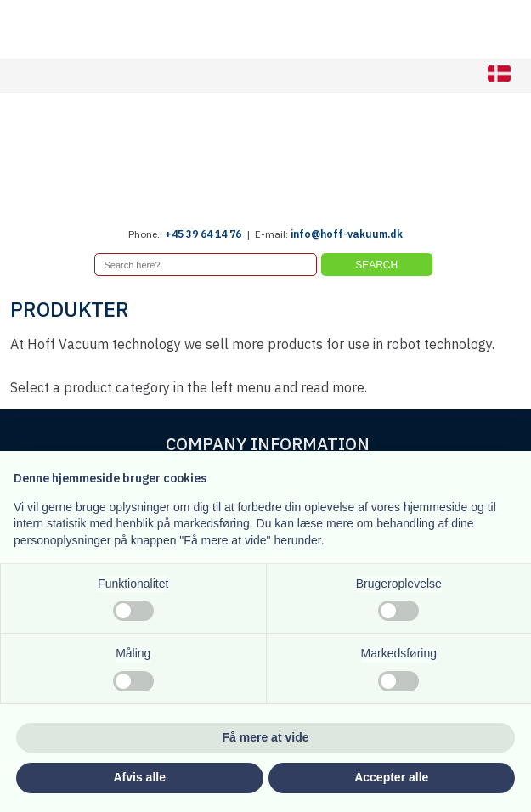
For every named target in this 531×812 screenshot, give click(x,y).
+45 (175, 234)
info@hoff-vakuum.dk (347, 234)
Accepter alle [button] (391, 777)
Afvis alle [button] (140, 777)
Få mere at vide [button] (266, 737)
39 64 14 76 (214, 234)
